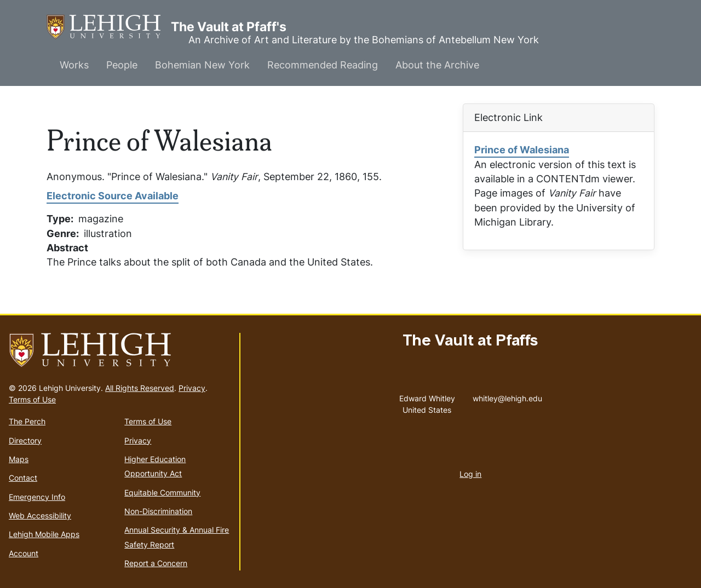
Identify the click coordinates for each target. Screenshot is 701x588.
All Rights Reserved (140, 388)
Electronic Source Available (113, 196)
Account (24, 553)
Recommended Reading (323, 65)
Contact (23, 478)
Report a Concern (156, 563)
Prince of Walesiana (522, 150)
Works (74, 65)
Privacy (192, 388)
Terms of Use (32, 399)
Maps (19, 459)
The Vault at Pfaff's (109, 27)
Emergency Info (37, 497)
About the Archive (437, 65)
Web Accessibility (40, 515)
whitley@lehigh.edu (507, 396)
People (122, 65)
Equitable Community (162, 492)
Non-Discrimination (158, 511)
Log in (470, 474)
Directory (25, 440)
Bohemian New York (202, 65)
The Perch (27, 421)
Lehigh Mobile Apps (44, 534)
